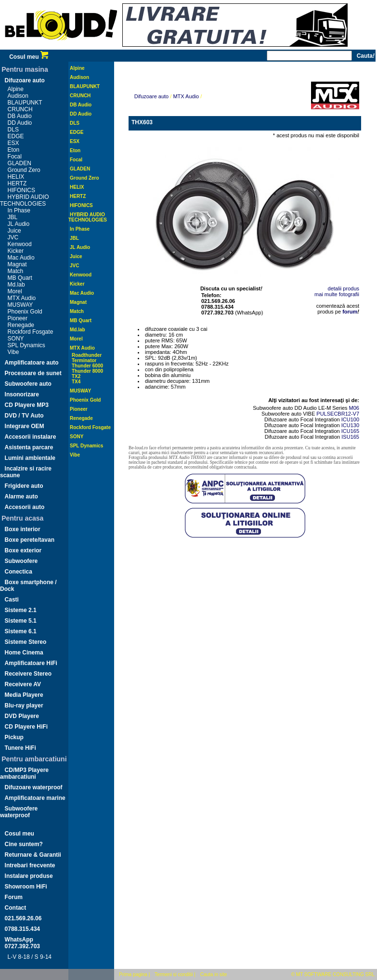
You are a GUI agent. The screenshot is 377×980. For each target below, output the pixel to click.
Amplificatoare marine (35, 798)
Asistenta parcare (29, 447)
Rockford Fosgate (31, 332)
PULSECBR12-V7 (338, 414)
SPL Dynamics (26, 345)
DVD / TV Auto (24, 416)
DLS (13, 130)
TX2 (76, 376)
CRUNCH (20, 109)
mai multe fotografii (337, 294)
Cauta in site (214, 974)
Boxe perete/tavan (30, 540)
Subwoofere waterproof (19, 812)
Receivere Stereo (28, 674)
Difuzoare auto (25, 80)
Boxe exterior (23, 550)
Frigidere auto (24, 486)
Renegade (21, 325)
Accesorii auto (25, 507)
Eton (14, 150)
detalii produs (344, 288)
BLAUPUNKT (25, 103)
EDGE (16, 136)
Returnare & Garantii (33, 855)
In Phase (19, 210)
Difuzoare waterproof (34, 787)
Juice (14, 231)
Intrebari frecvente (30, 865)
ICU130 (350, 425)
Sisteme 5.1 (21, 621)
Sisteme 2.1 (21, 610)
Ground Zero (24, 170)
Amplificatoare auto (32, 363)
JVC (13, 237)
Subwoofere (21, 561)
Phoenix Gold (25, 312)
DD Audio (20, 123)
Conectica (19, 572)
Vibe (13, 352)
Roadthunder (87, 355)
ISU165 (350, 437)
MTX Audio (22, 298)
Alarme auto (21, 497)
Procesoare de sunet (33, 373)
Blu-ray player (24, 706)
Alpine (16, 89)
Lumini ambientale (30, 458)
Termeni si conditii (174, 974)
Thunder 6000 (87, 366)
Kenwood (20, 244)
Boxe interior (23, 529)
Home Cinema (24, 653)
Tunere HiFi (20, 748)
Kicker (16, 251)
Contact (16, 908)
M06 (354, 408)
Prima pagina (133, 974)
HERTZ (17, 183)
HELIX (16, 177)
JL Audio (19, 224)
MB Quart (20, 278)
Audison (18, 96)
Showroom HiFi (26, 887)
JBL (13, 217)
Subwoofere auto (28, 384)
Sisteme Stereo (26, 642)
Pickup (14, 737)
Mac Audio (21, 258)
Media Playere (24, 695)
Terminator (84, 360)
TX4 (76, 382)
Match (16, 271)
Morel (15, 291)
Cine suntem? (24, 844)
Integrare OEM (25, 426)
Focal (15, 157)
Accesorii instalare (31, 437)
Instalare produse (29, 876)
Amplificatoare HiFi (31, 663)
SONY (16, 339)
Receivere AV (23, 684)
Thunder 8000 (87, 371)
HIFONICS (21, 190)
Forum (14, 897)
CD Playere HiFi (26, 727)
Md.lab (16, 285)
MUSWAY (20, 305)
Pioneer (18, 318)
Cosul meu (29, 57)
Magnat (17, 264)
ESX (13, 143)
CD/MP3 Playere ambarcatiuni (24, 773)
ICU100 (350, 419)
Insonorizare (22, 394)
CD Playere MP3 (27, 405)
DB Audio (20, 116)
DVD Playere (22, 716)
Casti (12, 600)
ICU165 (350, 431)
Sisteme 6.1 (21, 631)
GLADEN (19, 163)
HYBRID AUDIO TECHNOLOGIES (25, 200)
